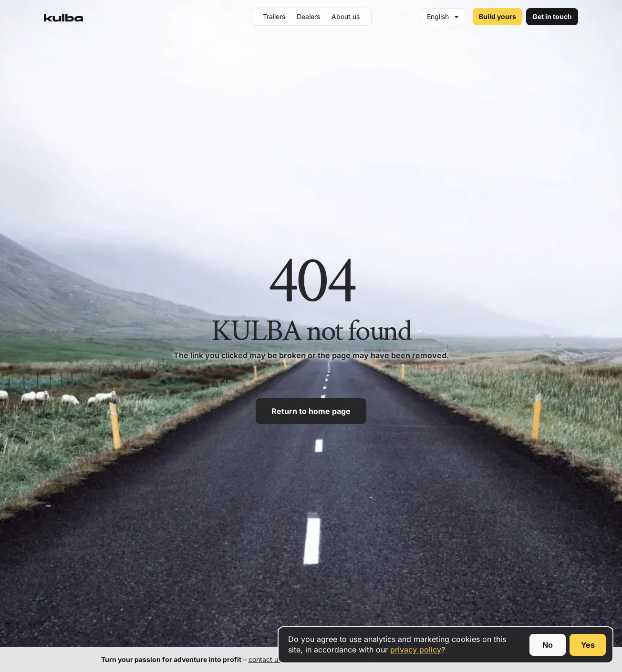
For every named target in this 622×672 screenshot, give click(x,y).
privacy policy (416, 650)
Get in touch (552, 16)
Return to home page (311, 411)
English (438, 16)
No (548, 645)
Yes (588, 645)
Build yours (498, 16)
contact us (265, 659)
